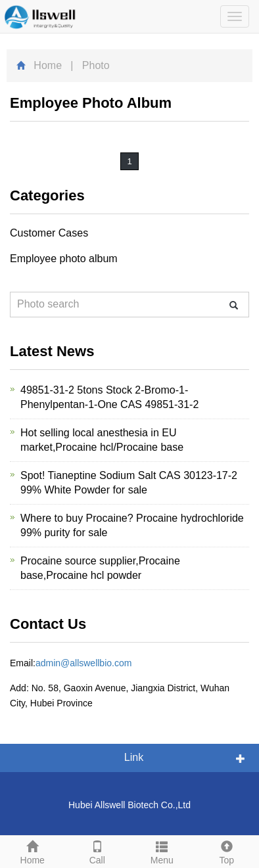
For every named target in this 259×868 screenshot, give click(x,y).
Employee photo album (64, 259)
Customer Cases (49, 233)
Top (227, 851)
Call (98, 851)
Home (48, 65)
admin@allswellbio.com (84, 663)
